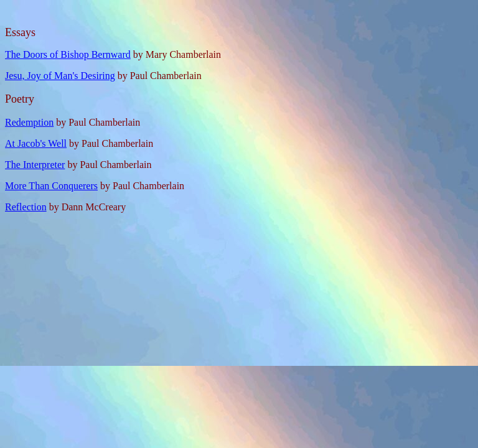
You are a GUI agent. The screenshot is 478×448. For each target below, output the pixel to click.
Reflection (26, 207)
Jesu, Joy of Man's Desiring (60, 76)
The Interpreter (35, 165)
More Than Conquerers (51, 186)
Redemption (29, 122)
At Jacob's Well (36, 143)
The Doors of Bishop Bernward (68, 54)
